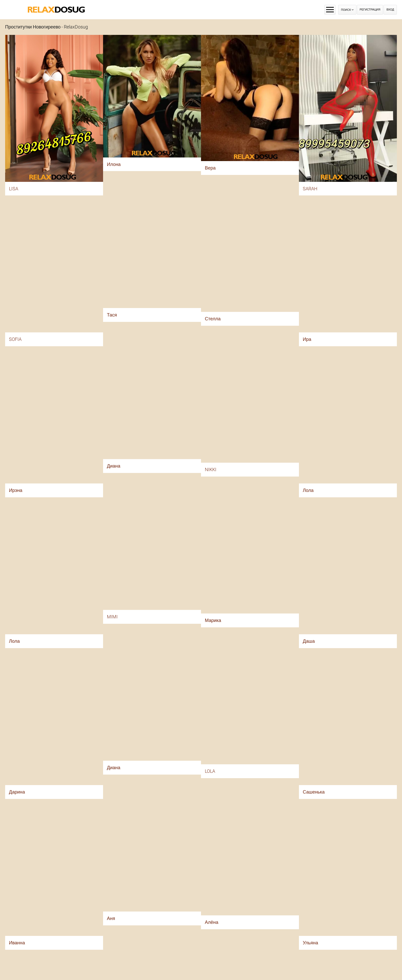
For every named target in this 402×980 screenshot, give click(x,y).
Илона (114, 164)
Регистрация (370, 10)
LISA (14, 189)
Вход (390, 10)
